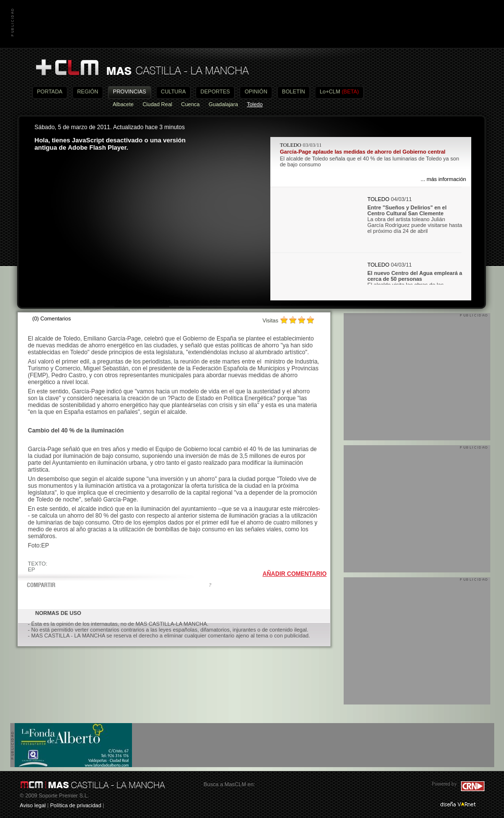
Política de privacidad (76, 805)
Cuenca (191, 104)
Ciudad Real (158, 104)
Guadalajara (223, 104)
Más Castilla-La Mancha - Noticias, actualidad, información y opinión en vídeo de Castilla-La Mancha (142, 68)
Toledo (255, 104)
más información (447, 179)
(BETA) (350, 91)
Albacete (123, 104)
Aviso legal (33, 805)
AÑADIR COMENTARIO (295, 574)
